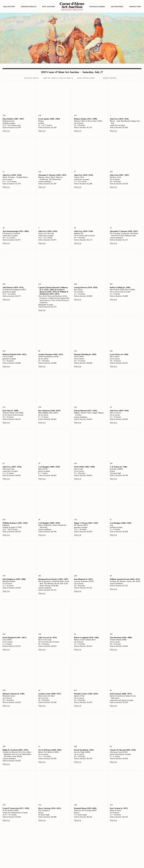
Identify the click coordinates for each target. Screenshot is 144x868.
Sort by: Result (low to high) (57, 78)
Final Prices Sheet (86, 78)
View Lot (6, 131)
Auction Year (31, 78)
